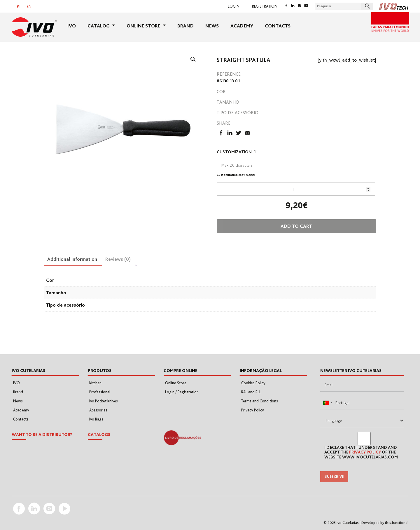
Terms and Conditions (260, 401)
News (212, 26)
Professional (100, 392)
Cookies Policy (253, 383)
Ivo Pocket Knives (104, 401)
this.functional (397, 523)
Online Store (144, 26)
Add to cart (296, 226)
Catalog (99, 26)
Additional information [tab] (72, 259)
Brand (185, 26)
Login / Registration (182, 392)
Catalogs (99, 435)
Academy (242, 26)
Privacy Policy (253, 410)
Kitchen (95, 383)
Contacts (278, 26)
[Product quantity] (296, 189)
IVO (72, 26)
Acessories (98, 410)
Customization (237, 152)
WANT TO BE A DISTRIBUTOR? (42, 435)
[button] (193, 59)
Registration (265, 6)
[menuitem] (19, 6)
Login (234, 6)
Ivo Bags (96, 419)
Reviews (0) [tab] (118, 259)
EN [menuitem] (29, 6)
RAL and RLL (251, 392)
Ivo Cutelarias (348, 523)
